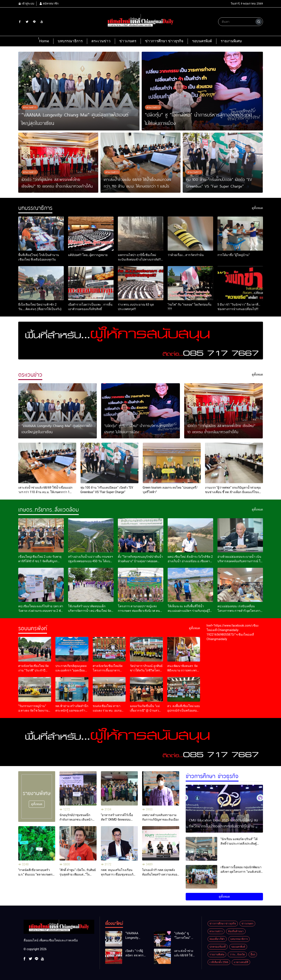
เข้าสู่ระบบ (26, 4)
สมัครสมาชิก (49, 4)
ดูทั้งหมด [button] (224, 897)
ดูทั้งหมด (37, 804)
